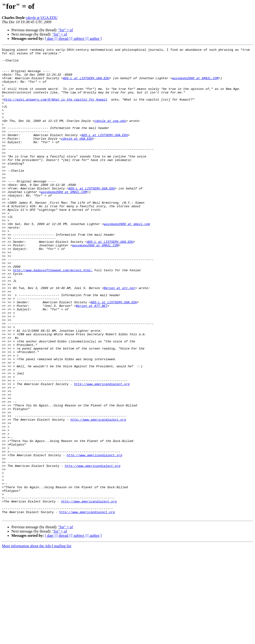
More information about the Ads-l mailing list (37, 640)
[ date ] (50, 39)
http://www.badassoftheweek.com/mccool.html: (53, 315)
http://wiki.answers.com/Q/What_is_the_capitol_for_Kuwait (56, 110)
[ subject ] (79, 39)
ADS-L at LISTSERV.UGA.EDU (86, 84)
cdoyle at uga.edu (110, 136)
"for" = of (65, 30)
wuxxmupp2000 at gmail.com (127, 259)
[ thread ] (63, 39)
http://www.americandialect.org (102, 451)
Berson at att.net (119, 336)
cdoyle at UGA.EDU (42, 18)
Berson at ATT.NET (92, 358)
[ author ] (95, 39)
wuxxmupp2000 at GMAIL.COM (195, 84)
